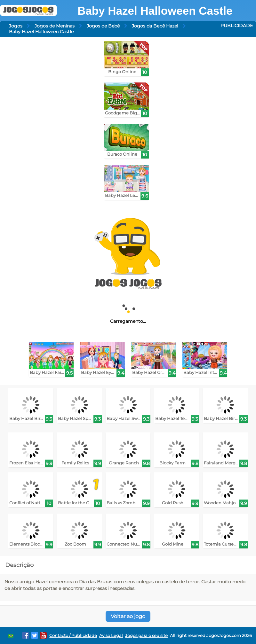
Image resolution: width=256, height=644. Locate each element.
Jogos (16, 26)
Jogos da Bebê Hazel (155, 26)
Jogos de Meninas (55, 26)
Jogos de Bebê (103, 26)
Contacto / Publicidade (73, 636)
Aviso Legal (111, 636)
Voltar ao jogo (128, 616)
